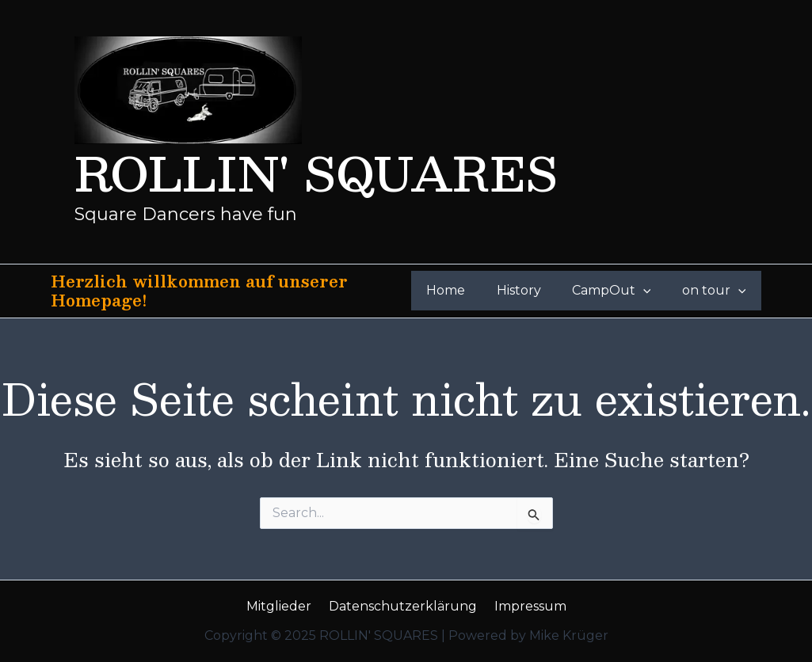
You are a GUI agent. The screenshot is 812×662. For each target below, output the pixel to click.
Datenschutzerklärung (403, 606)
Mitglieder (284, 606)
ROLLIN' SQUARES (316, 172)
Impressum (526, 606)
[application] (652, 291)
